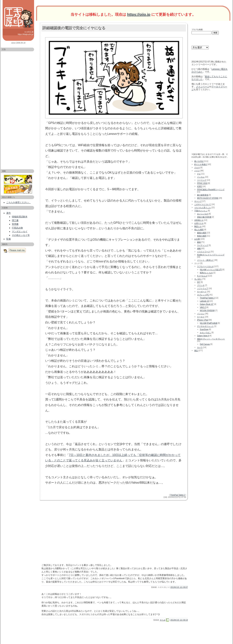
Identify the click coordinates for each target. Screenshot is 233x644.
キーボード (202, 292)
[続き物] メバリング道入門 (211, 270)
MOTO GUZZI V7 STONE (208, 198)
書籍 (199, 242)
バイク (197, 171)
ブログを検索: (197, 30)
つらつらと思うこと (203, 208)
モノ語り (198, 279)
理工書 (15, 220)
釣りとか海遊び (201, 164)
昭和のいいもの (206, 273)
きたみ (163, 620)
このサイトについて (203, 204)
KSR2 (199, 186)
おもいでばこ (205, 333)
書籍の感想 (202, 233)
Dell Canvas (205, 344)
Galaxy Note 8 (203, 336)
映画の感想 (202, 236)
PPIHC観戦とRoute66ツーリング (211, 190)
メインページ (203, 87)
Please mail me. (17, 250)
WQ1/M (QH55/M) (207, 311)
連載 (199, 248)
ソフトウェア (203, 288)
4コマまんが (202, 276)
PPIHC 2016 (202, 183)
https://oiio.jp (139, 14)
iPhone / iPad (203, 320)
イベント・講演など (205, 260)
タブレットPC (203, 295)
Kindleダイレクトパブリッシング (211, 255)
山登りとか (199, 223)
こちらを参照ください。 (19, 202)
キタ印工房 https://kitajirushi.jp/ (26, 33)
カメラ (200, 347)
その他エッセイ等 (21, 235)
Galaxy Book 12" (207, 304)
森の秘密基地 (203, 195)
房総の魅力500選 (204, 217)
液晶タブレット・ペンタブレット (211, 339)
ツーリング (202, 180)
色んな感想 (199, 230)
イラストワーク (204, 252)
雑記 (196, 351)
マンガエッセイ (20, 232)
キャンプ (198, 201)
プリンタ (201, 285)
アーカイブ (196, 42)
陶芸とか (198, 226)
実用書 (15, 224)
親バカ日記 (199, 161)
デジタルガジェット (205, 326)
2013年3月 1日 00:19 (179, 620)
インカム (201, 177)
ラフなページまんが (205, 266)
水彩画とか (199, 220)
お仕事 (197, 239)
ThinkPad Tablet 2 (178, 495)
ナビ (199, 174)
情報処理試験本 (20, 217)
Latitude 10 (204, 301)
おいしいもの (203, 214)
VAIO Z (203, 307)
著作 (9, 213)
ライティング (203, 245)
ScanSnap (204, 329)
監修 (9, 239)
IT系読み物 (17, 228)
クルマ (197, 168)
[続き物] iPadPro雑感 (209, 323)
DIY (199, 282)
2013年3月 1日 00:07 (179, 587)
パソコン (201, 314)
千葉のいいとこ (201, 211)
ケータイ (201, 317)
